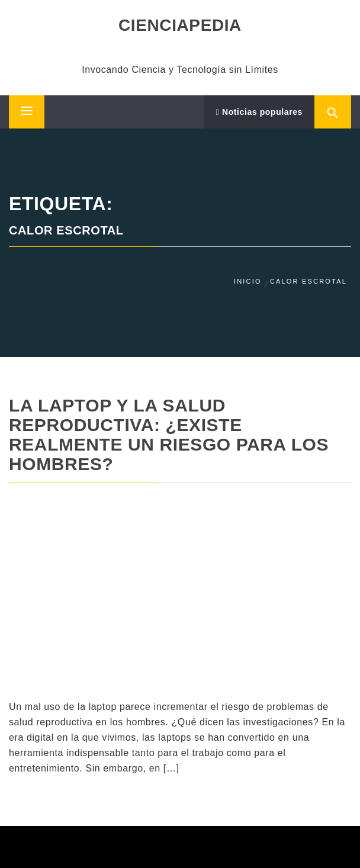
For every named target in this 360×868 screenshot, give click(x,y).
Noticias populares (259, 112)
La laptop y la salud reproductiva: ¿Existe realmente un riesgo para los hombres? (169, 435)
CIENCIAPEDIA (180, 25)
